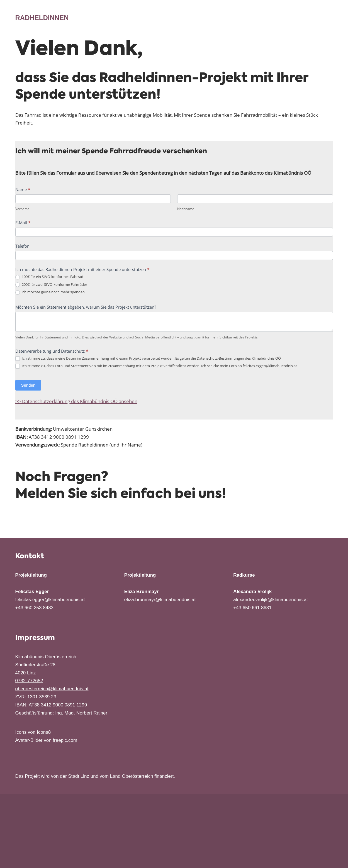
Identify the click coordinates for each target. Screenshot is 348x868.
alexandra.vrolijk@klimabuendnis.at (271, 600)
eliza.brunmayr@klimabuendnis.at (160, 600)
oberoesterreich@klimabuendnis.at (52, 689)
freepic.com (65, 741)
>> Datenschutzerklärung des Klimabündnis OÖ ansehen (76, 402)
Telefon (22, 246)
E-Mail (23, 223)
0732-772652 (29, 681)
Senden (28, 385)
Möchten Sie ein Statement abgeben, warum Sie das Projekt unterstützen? (86, 307)
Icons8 (44, 732)
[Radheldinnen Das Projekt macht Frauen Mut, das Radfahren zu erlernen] (42, 18)
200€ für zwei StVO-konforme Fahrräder (51, 285)
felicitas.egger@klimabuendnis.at (50, 600)
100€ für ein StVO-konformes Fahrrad (49, 277)
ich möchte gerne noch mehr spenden (50, 292)
